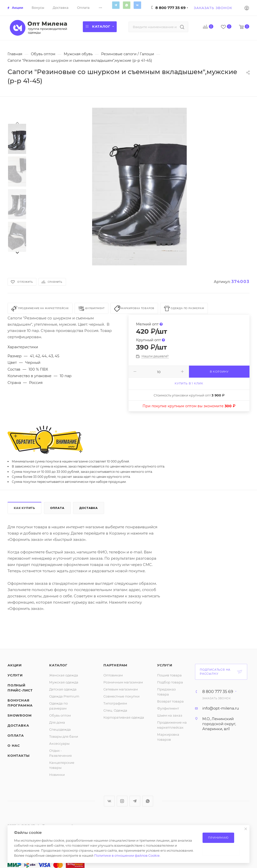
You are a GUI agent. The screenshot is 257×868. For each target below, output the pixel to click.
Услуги (15, 675)
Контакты (18, 756)
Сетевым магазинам (121, 689)
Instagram (122, 801)
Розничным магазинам (123, 682)
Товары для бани (64, 736)
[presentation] (17, 123)
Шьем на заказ (170, 715)
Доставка (88, 508)
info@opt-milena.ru (221, 708)
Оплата (57, 508)
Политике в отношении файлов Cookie (127, 855)
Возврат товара (170, 701)
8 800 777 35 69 (171, 8)
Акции (15, 665)
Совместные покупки (121, 696)
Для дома (57, 722)
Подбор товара (170, 682)
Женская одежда (64, 675)
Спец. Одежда (115, 710)
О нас (14, 745)
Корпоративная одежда (124, 717)
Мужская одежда (64, 682)
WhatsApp (126, 5)
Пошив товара (169, 675)
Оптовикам (113, 675)
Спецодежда (60, 729)
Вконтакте (137, 5)
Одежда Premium (64, 696)
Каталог (58, 665)
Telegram (116, 5)
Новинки (57, 775)
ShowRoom (19, 715)
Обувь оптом (60, 715)
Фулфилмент (168, 708)
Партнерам (115, 665)
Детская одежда (63, 689)
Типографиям (115, 703)
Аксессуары (59, 743)
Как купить (24, 508)
